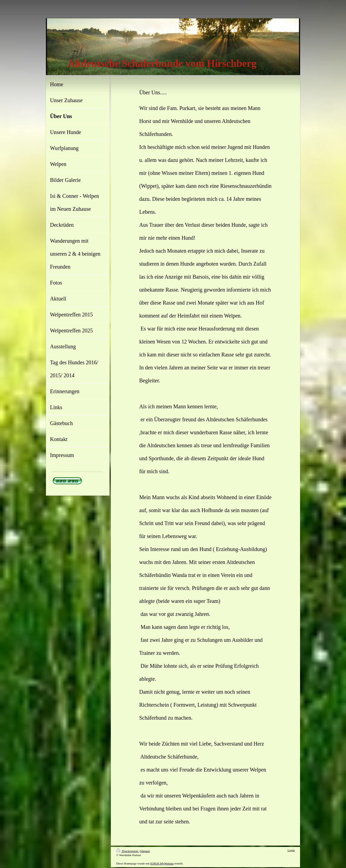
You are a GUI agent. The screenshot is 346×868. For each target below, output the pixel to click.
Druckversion (127, 851)
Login (291, 850)
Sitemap (145, 851)
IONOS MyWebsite (162, 863)
